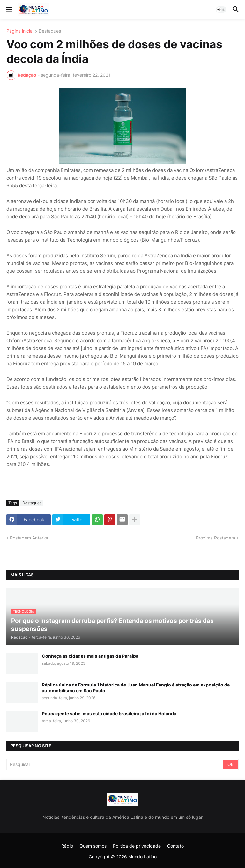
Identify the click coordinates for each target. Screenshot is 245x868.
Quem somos (93, 846)
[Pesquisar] (115, 764)
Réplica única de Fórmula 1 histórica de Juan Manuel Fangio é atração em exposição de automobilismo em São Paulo (136, 688)
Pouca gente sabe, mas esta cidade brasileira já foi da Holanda (109, 713)
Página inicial (20, 31)
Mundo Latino (142, 857)
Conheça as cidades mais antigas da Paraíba (90, 656)
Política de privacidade (137, 846)
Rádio (67, 846)
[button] (9, 10)
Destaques (50, 31)
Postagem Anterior (29, 538)
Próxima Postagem (215, 538)
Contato (175, 846)
